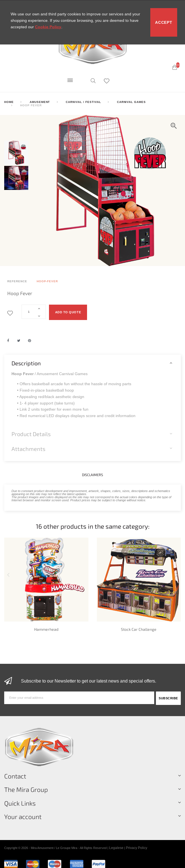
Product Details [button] (31, 434)
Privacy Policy (137, 848)
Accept (164, 22)
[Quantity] (34, 312)
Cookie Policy (48, 27)
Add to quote (68, 312)
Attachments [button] (28, 449)
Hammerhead (46, 629)
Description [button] (26, 363)
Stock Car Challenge (139, 629)
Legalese (116, 848)
